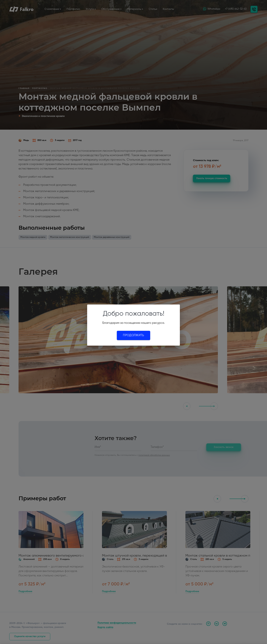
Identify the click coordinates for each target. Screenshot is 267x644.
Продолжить (133, 335)
